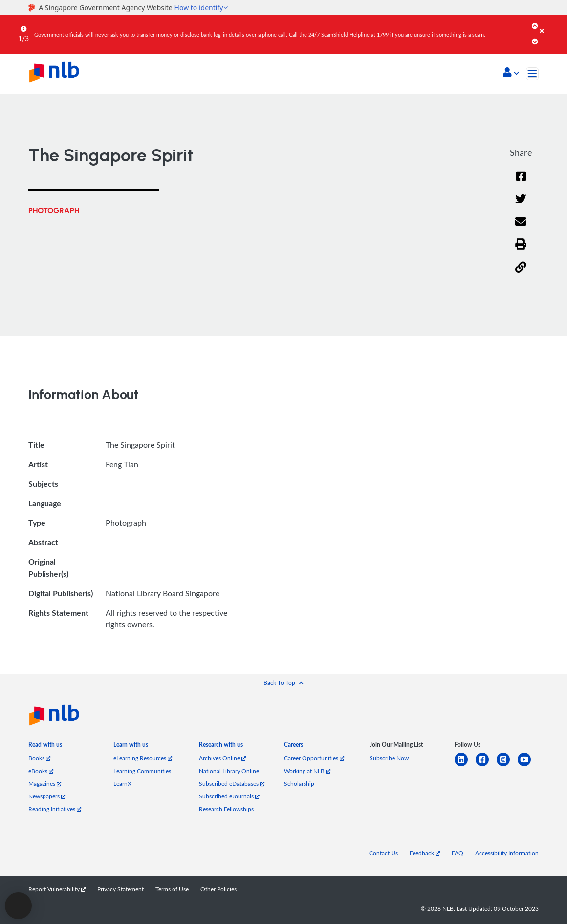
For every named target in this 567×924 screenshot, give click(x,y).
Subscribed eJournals (229, 796)
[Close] (552, 24)
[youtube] (528, 765)
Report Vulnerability (57, 889)
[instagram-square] (507, 765)
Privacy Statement (120, 889)
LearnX (122, 784)
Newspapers (47, 796)
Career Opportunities (314, 758)
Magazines (45, 784)
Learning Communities (142, 771)
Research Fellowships (226, 809)
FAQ (458, 853)
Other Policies (218, 889)
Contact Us (383, 853)
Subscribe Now (389, 758)
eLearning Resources (143, 758)
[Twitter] (521, 205)
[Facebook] (521, 183)
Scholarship (299, 784)
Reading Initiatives (55, 809)
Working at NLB (307, 771)
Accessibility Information (507, 853)
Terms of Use (172, 889)
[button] (511, 73)
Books (39, 758)
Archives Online (222, 758)
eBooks (41, 771)
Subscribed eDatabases (232, 784)
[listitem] (45, 747)
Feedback (425, 853)
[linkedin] (465, 765)
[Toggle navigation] (532, 74)
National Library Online (229, 771)
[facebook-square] (486, 765)
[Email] (521, 228)
